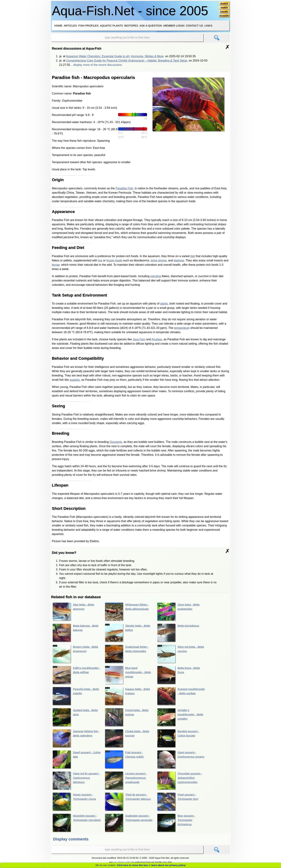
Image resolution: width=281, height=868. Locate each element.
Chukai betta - (128, 739)
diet (193, 256)
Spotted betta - (76, 718)
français (224, 12)
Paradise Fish (124, 188)
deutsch (224, 3)
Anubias (157, 339)
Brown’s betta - (76, 654)
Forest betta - (127, 718)
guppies (75, 380)
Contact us (194, 25)
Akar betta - (74, 612)
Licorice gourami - (127, 782)
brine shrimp (159, 260)
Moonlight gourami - (75, 825)
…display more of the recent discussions (96, 65)
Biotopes (131, 25)
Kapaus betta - (128, 697)
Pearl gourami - (178, 803)
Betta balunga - (76, 633)
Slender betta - (128, 633)
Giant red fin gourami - (76, 782)
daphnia (179, 260)
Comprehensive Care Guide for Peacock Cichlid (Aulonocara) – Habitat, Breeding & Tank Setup (127, 61)
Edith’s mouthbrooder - (76, 675)
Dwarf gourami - (73, 761)
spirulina (156, 276)
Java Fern (139, 339)
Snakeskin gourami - (128, 825)
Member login (174, 25)
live (100, 260)
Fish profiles (88, 25)
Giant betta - (179, 612)
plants (164, 304)
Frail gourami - (125, 761)
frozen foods (114, 260)
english (224, 8)
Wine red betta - (181, 654)
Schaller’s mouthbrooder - (181, 718)
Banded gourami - (179, 739)
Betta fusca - (179, 675)
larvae (56, 265)
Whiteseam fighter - (128, 612)
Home (58, 25)
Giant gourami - (177, 761)
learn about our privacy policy (168, 865)
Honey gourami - (75, 803)
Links (208, 25)
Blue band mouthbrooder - (129, 675)
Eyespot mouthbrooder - (181, 697)
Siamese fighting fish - (76, 739)
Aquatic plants (111, 25)
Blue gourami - (177, 825)
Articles (70, 25)
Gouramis (116, 442)
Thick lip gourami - (129, 803)
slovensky (224, 16)
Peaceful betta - (77, 697)
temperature (182, 328)
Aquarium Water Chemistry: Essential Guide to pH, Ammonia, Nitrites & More (115, 56)
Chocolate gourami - (180, 782)
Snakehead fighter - (128, 654)
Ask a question (151, 25)
